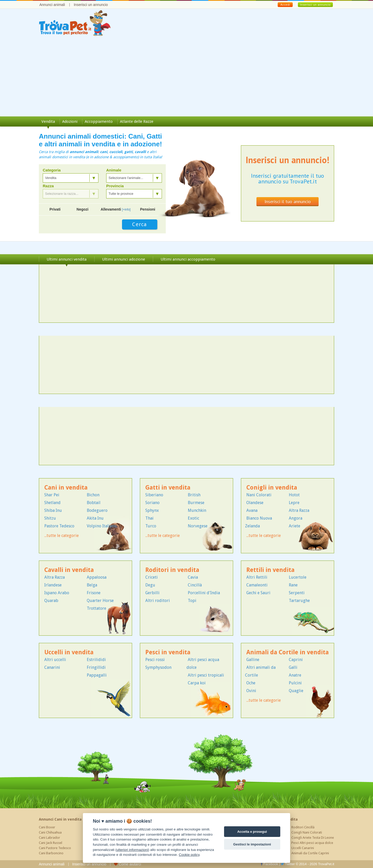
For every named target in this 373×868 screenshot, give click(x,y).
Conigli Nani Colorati (307, 832)
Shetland (52, 503)
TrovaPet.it (326, 864)
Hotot (294, 495)
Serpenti (297, 593)
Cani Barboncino (51, 853)
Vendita (48, 121)
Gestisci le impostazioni (252, 844)
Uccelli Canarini (303, 848)
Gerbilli (152, 593)
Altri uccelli (55, 660)
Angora (296, 518)
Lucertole (298, 577)
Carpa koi (197, 683)
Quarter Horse (100, 601)
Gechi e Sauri (258, 593)
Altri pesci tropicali (206, 675)
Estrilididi (96, 660)
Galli (293, 667)
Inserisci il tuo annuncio (288, 201)
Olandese (255, 503)
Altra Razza (299, 510)
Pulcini (295, 683)
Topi (192, 601)
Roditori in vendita (172, 570)
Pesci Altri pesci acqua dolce (312, 843)
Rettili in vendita (270, 570)
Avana (252, 510)
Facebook (269, 864)
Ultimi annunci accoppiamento (188, 259)
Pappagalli (97, 675)
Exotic (193, 518)
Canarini (52, 667)
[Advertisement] (187, 77)
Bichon (93, 495)
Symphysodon (158, 667)
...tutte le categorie (62, 536)
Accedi (285, 5)
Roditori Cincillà (303, 827)
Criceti (152, 577)
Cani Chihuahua (50, 832)
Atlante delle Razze (137, 121)
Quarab (51, 601)
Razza (48, 186)
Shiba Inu (53, 510)
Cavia (193, 577)
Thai (149, 518)
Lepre (294, 503)
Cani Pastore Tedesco (55, 848)
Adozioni (70, 121)
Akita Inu (95, 518)
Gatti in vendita (168, 488)
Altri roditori (158, 601)
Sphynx (152, 510)
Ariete (295, 526)
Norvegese (198, 526)
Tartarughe (299, 601)
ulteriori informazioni (132, 850)
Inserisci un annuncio (91, 5)
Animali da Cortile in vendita (288, 652)
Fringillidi (96, 667)
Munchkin (197, 510)
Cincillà (195, 585)
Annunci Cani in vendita (60, 819)
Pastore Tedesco (59, 526)
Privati (55, 209)
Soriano (152, 503)
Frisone (94, 593)
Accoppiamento (99, 121)
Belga (92, 585)
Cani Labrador (49, 838)
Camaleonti (257, 585)
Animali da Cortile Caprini (310, 853)
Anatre (295, 675)
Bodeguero (97, 510)
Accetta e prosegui (252, 832)
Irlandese (53, 585)
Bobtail (94, 503)
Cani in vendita (66, 488)
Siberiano (154, 495)
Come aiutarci (127, 864)
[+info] (126, 210)
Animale (114, 170)
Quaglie (296, 691)
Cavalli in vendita (69, 570)
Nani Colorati (259, 495)
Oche (251, 683)
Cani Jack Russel (51, 843)
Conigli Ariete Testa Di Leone (313, 838)
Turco (151, 526)
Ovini (251, 691)
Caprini (296, 660)
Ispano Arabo (57, 593)
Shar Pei (52, 495)
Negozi (83, 209)
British (194, 495)
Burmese (196, 503)
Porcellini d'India (204, 593)
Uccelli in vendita (69, 652)
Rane (293, 585)
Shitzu (50, 518)
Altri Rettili (257, 577)
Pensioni (148, 209)
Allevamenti (116, 209)
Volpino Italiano (102, 526)
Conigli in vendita (272, 488)
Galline (253, 660)
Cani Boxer (47, 827)
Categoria (52, 170)
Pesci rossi (155, 660)
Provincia (115, 186)
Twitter (288, 864)
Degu (150, 585)
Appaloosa (97, 577)
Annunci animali (52, 5)
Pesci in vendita (168, 652)
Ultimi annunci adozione (124, 259)
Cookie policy (189, 855)
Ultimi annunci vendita (67, 259)
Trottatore (96, 608)
